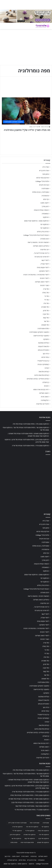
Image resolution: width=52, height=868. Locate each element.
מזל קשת (46, 318)
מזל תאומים (45, 325)
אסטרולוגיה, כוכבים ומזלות (40, 192)
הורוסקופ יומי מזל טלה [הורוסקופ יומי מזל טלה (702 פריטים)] (32, 827)
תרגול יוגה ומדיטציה (42, 404)
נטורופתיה (34, 856)
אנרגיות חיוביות (44, 185)
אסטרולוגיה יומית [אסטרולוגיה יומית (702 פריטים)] (35, 823)
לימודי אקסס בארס (43, 267)
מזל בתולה (45, 293)
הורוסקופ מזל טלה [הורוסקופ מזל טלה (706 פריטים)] (44, 835)
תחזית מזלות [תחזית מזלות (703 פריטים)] (14, 843)
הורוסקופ (46, 217)
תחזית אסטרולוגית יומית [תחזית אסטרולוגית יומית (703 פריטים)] (27, 843)
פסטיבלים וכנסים (43, 350)
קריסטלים (46, 382)
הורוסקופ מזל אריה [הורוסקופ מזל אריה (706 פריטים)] (17, 827)
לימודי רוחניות (44, 278)
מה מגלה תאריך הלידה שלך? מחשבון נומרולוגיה (27, 130)
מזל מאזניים (45, 307)
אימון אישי (46, 174)
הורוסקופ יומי (45, 224)
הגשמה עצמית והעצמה (41, 210)
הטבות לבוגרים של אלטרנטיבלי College (36, 235)
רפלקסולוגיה (45, 400)
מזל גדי (47, 296)
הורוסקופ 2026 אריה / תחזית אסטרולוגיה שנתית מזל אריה (30, 446)
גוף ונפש (46, 199)
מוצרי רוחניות (44, 285)
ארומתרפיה (45, 196)
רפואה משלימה (44, 393)
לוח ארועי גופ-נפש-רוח (42, 257)
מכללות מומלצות (44, 343)
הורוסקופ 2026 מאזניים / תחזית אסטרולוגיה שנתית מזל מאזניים (29, 799)
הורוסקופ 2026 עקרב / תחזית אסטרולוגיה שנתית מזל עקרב (30, 802)
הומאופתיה (45, 214)
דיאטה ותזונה (45, 203)
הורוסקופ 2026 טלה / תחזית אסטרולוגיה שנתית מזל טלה (31, 424)
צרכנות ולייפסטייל (43, 361)
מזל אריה (46, 289)
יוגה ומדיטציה (44, 250)
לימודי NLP (45, 260)
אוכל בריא (46, 167)
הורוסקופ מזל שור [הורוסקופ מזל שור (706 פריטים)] (16, 839)
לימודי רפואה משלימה (42, 282)
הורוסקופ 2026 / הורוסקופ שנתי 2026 (36, 221)
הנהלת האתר (45, 127)
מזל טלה (46, 303)
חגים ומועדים (45, 239)
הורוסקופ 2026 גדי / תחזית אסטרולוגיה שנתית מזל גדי (32, 810)
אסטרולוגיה (45, 189)
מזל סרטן (46, 311)
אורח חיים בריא (44, 171)
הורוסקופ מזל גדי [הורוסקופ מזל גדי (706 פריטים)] (30, 831)
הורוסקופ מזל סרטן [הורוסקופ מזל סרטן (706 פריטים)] (15, 835)
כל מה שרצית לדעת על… (41, 253)
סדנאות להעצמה (43, 346)
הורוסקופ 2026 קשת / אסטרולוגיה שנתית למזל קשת (32, 806)
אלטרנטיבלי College (42, 181)
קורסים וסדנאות (44, 372)
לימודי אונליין (45, 264)
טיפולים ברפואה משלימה (41, 246)
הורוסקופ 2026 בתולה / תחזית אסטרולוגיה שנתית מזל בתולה (30, 795)
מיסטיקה (46, 339)
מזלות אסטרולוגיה (43, 329)
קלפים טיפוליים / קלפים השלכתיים (38, 379)
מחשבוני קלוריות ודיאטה (41, 336)
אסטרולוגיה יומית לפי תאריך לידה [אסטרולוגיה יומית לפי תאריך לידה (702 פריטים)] (17, 823)
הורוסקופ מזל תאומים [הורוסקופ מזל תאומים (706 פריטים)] (43, 843)
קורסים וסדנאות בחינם (42, 375)
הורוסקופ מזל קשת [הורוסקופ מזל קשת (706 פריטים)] (30, 839)
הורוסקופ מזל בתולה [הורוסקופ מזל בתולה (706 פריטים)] (43, 831)
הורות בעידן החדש (43, 232)
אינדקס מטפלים (12, 860)
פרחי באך (46, 354)
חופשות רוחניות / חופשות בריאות (38, 242)
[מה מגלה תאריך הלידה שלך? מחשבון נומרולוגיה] (26, 111)
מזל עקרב (46, 314)
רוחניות (46, 386)
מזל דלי (46, 300)
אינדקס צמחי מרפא (43, 178)
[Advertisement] (26, 483)
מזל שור (46, 321)
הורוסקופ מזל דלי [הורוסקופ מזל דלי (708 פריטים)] (17, 831)
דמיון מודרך (45, 206)
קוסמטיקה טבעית (43, 364)
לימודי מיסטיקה (44, 271)
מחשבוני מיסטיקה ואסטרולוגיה (39, 332)
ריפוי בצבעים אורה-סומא (41, 390)
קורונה (47, 368)
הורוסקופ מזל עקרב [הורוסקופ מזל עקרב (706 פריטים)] (44, 839)
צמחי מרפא (45, 357)
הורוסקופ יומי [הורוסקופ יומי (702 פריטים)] (45, 827)
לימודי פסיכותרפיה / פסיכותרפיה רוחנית (36, 275)
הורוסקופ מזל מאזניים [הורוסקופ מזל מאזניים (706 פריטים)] (30, 835)
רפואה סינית (45, 397)
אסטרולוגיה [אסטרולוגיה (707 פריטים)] (46, 823)
